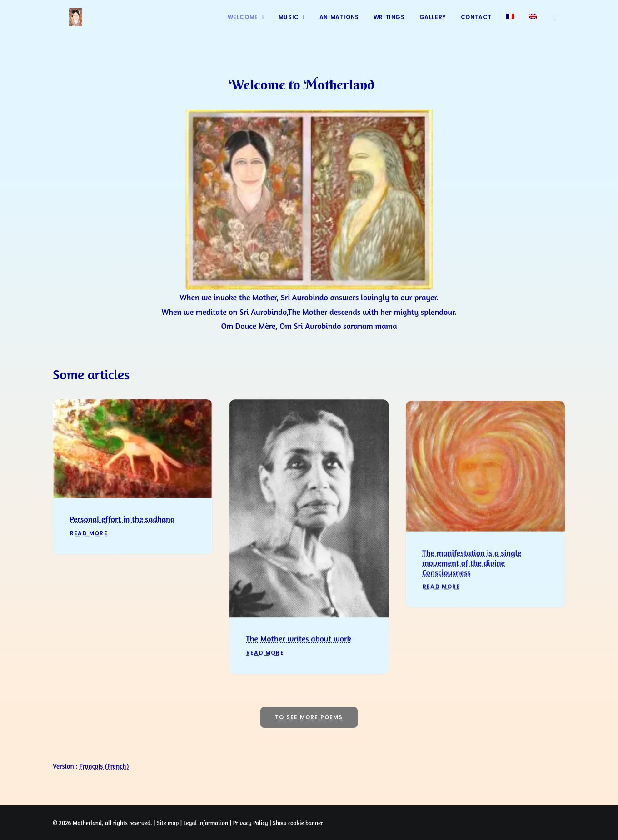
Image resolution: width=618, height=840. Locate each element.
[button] (557, 24)
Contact (476, 24)
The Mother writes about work (299, 656)
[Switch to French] (510, 23)
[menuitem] (246, 24)
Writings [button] (389, 24)
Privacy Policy (251, 823)
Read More (89, 549)
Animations (339, 24)
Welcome (246, 24)
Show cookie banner (298, 823)
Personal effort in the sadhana (122, 534)
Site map (168, 823)
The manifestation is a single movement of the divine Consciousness (472, 594)
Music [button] (292, 24)
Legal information (206, 823)
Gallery (433, 24)
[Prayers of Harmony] (64, 24)
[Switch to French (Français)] (104, 766)
